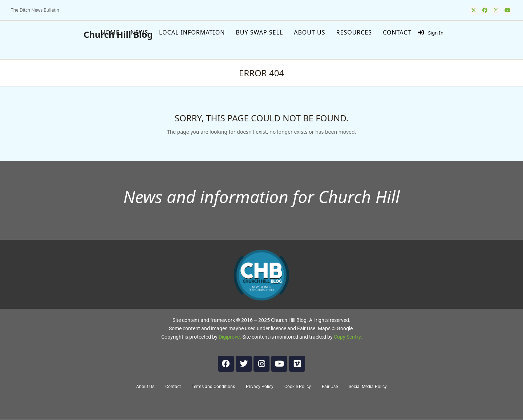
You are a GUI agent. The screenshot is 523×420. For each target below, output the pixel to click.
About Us (145, 387)
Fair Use (330, 387)
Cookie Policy (298, 387)
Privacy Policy (260, 387)
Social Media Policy (368, 387)
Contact (173, 387)
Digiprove (229, 337)
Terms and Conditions (213, 387)
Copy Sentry (347, 337)
